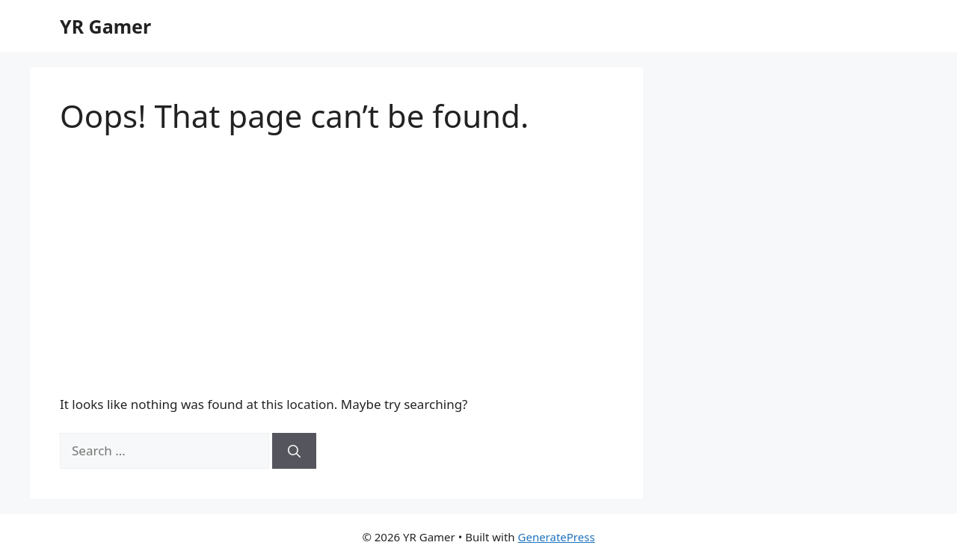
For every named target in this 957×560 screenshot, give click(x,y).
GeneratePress (557, 537)
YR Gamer (105, 26)
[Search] (294, 451)
